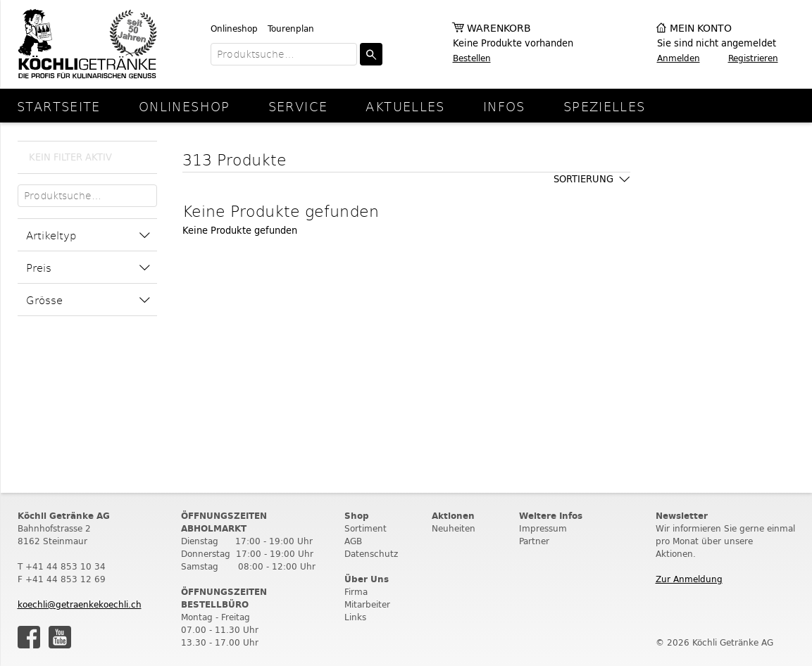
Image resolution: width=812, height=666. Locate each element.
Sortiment (366, 528)
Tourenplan (291, 29)
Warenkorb (499, 29)
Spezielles (605, 106)
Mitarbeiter (367, 604)
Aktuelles (405, 106)
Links (355, 617)
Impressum (543, 528)
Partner (534, 541)
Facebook (29, 637)
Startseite (59, 106)
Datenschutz (371, 554)
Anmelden (679, 58)
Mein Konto (701, 29)
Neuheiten (454, 528)
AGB (353, 541)
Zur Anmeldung (689, 579)
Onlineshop (234, 29)
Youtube (60, 637)
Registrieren (753, 58)
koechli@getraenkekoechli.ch (80, 604)
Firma (356, 592)
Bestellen (472, 58)
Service (298, 106)
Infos (504, 106)
